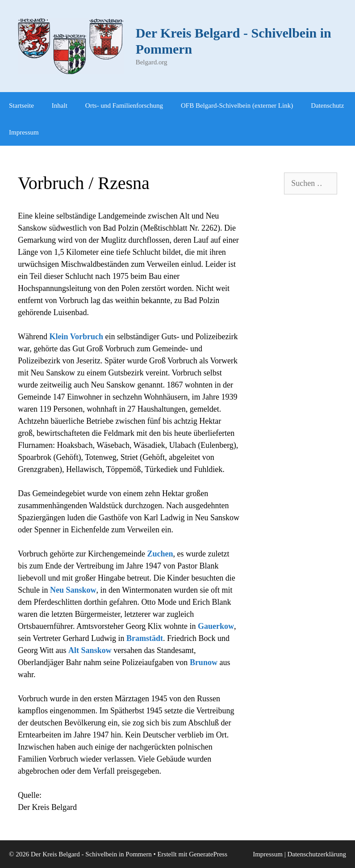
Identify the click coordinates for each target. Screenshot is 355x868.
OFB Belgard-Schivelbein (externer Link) (237, 105)
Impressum (24, 132)
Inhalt (60, 105)
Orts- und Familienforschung (124, 105)
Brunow (204, 662)
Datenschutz (327, 105)
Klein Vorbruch (76, 337)
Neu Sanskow (73, 590)
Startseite (21, 105)
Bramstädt (145, 638)
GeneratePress (208, 854)
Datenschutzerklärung (317, 854)
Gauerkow (216, 626)
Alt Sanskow (90, 650)
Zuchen (160, 554)
